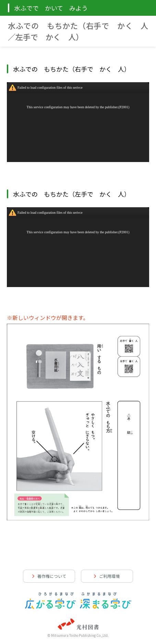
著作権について (52, 576)
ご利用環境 (109, 576)
